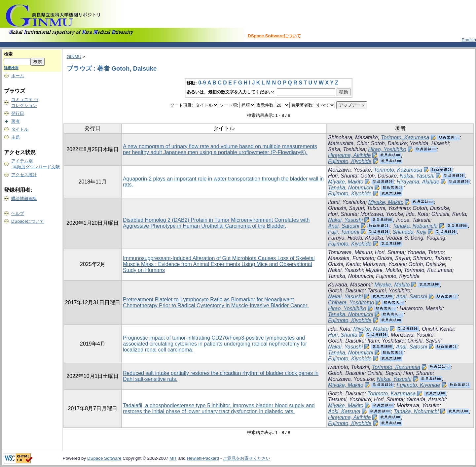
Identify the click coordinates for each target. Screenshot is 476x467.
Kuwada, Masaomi (350, 285)
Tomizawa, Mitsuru (350, 252)
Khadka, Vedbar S (386, 238)
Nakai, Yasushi (417, 176)
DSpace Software (104, 458)
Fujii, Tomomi (344, 232)
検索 (8, 54)
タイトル (20, 129)
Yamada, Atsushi (426, 400)
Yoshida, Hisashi (429, 143)
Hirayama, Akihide (349, 155)
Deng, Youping (428, 238)
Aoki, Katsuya (344, 411)
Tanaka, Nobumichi (350, 188)
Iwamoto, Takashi (348, 367)
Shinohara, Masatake (353, 137)
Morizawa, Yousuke (351, 379)
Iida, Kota (417, 214)
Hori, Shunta (343, 176)
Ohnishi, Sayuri (346, 208)
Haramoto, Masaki (421, 308)
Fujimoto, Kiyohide (350, 161)
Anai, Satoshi (344, 226)
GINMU (74, 57)
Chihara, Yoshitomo (351, 302)
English (469, 40)
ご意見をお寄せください (247, 458)
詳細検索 (11, 68)
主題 (16, 137)
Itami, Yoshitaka (347, 202)
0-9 (202, 83)
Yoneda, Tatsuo (425, 252)
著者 (16, 121)
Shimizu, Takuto (432, 258)
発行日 (18, 113)
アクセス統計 (24, 175)
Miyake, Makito (346, 182)
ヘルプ (18, 213)
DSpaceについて (28, 221)
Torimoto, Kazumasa (405, 137)
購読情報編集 (24, 199)
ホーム (18, 76)
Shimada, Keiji (410, 232)
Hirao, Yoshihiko (387, 149)
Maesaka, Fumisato (351, 258)
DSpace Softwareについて (274, 36)
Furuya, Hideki (345, 238)
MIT (173, 458)
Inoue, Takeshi (413, 220)
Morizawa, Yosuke (349, 170)
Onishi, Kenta (344, 264)
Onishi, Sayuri (394, 258)
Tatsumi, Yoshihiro (388, 208)
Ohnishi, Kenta (449, 214)
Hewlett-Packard (203, 458)
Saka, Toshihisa (347, 149)
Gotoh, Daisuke (388, 143)
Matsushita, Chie (348, 143)
